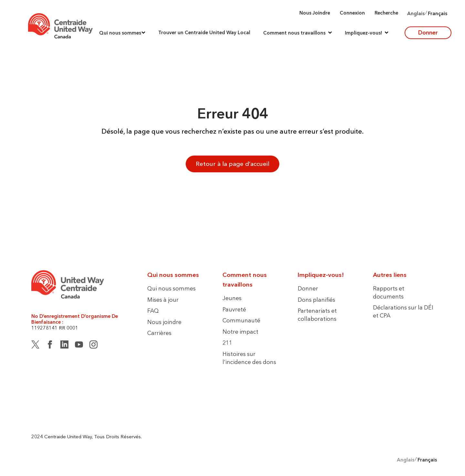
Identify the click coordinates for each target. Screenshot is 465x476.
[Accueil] (60, 26)
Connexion (352, 13)
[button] (122, 33)
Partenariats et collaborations (317, 315)
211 (227, 343)
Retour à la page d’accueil (232, 164)
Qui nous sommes (171, 288)
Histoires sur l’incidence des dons (249, 358)
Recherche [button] (386, 13)
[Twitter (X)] (35, 346)
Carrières (159, 333)
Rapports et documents (389, 292)
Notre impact (240, 332)
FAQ (153, 311)
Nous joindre (315, 13)
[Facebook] (50, 346)
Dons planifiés (316, 300)
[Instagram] (93, 346)
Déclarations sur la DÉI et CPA (403, 311)
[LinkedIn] (64, 346)
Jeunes (232, 298)
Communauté (241, 320)
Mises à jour (163, 300)
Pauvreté (234, 309)
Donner (428, 32)
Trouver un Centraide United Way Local (204, 33)
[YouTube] (79, 346)
